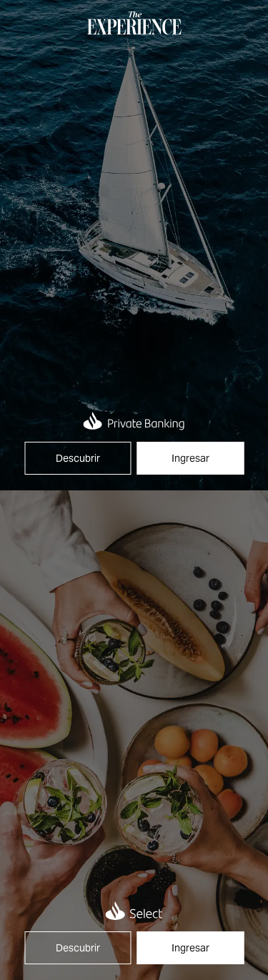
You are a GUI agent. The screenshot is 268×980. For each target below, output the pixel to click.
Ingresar (190, 458)
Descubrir (78, 458)
